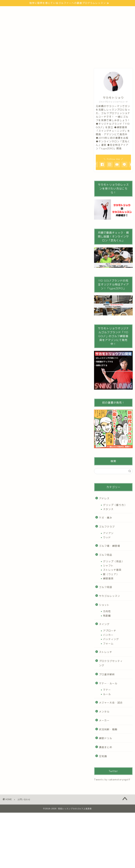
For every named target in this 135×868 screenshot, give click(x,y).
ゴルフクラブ (107, 527)
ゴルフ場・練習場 (110, 546)
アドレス (104, 498)
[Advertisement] (44, 291)
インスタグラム (34, 18)
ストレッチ (106, 652)
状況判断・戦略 (108, 729)
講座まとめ (106, 747)
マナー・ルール (108, 683)
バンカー (108, 635)
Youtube (12, 18)
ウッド (107, 537)
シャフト (108, 566)
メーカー (104, 720)
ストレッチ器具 (112, 570)
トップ (11, 11)
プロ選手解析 (107, 674)
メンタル (104, 712)
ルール (107, 694)
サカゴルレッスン (110, 596)
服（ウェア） (111, 574)
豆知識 (103, 756)
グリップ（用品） (114, 561)
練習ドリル (106, 738)
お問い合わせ (57, 18)
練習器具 (108, 578)
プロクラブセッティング (111, 663)
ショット (104, 605)
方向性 (107, 611)
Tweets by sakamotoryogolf (112, 779)
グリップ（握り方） (115, 505)
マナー (107, 690)
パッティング (111, 639)
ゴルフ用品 (106, 555)
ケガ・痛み (106, 518)
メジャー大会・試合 (111, 703)
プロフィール (30, 11)
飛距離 (107, 616)
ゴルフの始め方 (54, 11)
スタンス (108, 509)
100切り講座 (77, 11)
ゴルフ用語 (106, 587)
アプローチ (110, 631)
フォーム (108, 643)
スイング (104, 624)
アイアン (108, 533)
